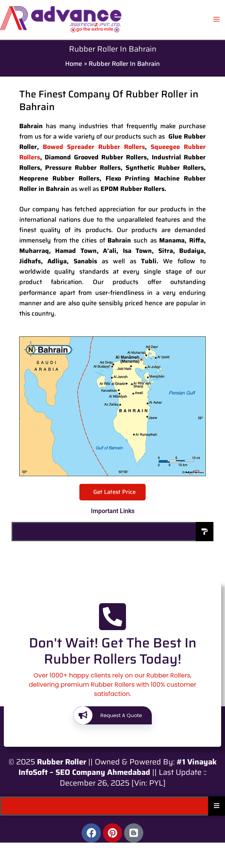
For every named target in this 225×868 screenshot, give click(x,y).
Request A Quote (107, 715)
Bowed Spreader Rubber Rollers (94, 147)
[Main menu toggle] (216, 19)
